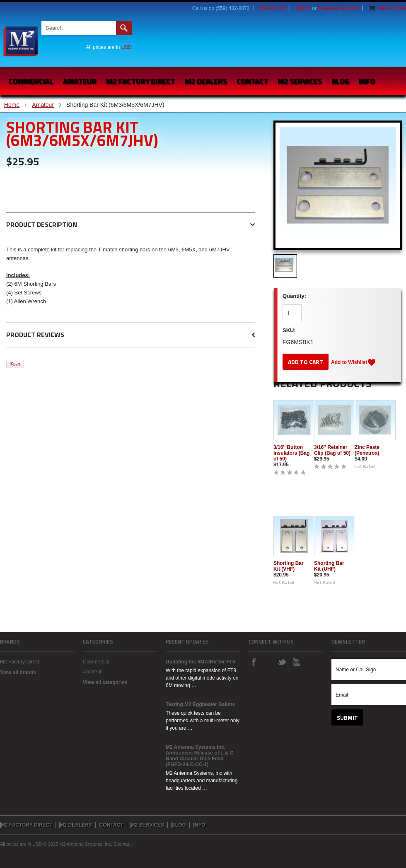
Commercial (31, 81)
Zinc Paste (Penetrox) (367, 450)
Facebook (254, 662)
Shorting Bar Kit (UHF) (329, 566)
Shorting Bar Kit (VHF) (289, 566)
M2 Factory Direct (20, 662)
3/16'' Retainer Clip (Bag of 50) (332, 450)
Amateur (80, 81)
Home (12, 105)
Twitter (282, 662)
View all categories (105, 682)
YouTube (296, 662)
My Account (273, 8)
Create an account (338, 8)
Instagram (268, 662)
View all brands (18, 673)
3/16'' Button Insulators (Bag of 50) (291, 453)
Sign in (303, 8)
